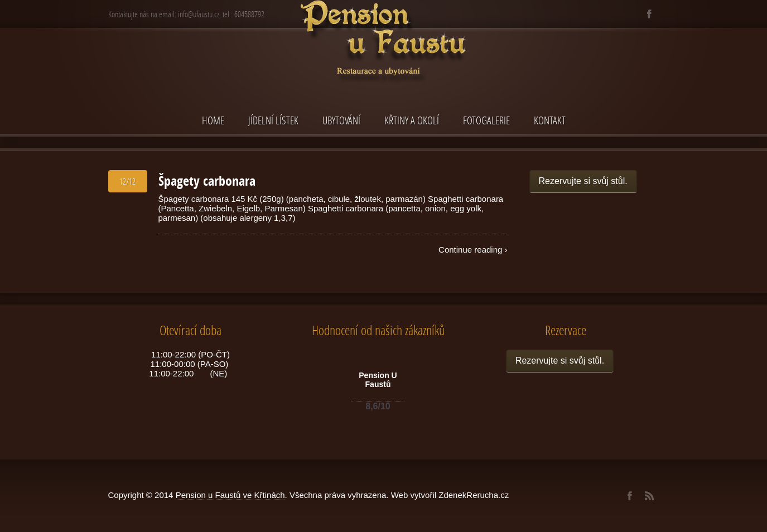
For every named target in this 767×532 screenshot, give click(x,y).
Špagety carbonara (207, 181)
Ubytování (341, 120)
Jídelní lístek (273, 120)
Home (213, 120)
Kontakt (550, 120)
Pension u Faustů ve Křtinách (230, 495)
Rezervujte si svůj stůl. (583, 181)
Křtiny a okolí (412, 120)
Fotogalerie (486, 120)
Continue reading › (473, 250)
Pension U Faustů (378, 380)
